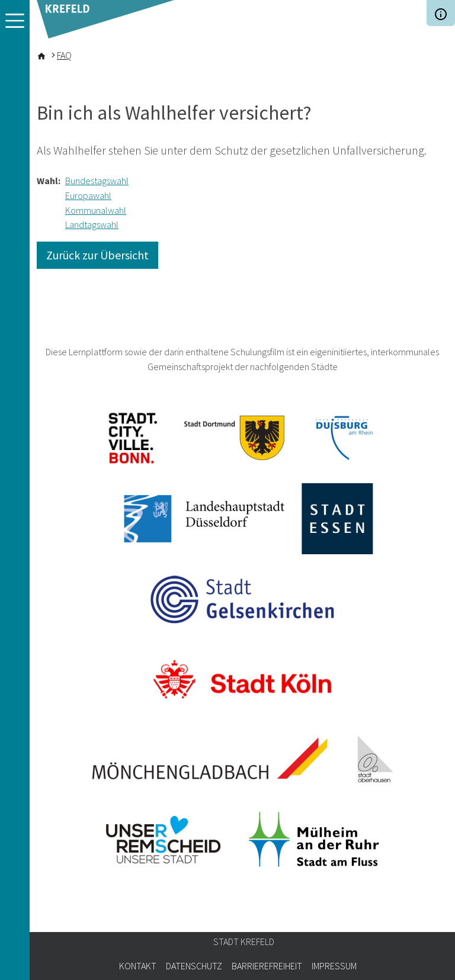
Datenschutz (194, 966)
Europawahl (88, 195)
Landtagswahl (92, 224)
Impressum (334, 966)
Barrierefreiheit (267, 966)
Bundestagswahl (97, 181)
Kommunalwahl (96, 210)
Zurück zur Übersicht (97, 255)
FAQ (64, 55)
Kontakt (138, 966)
